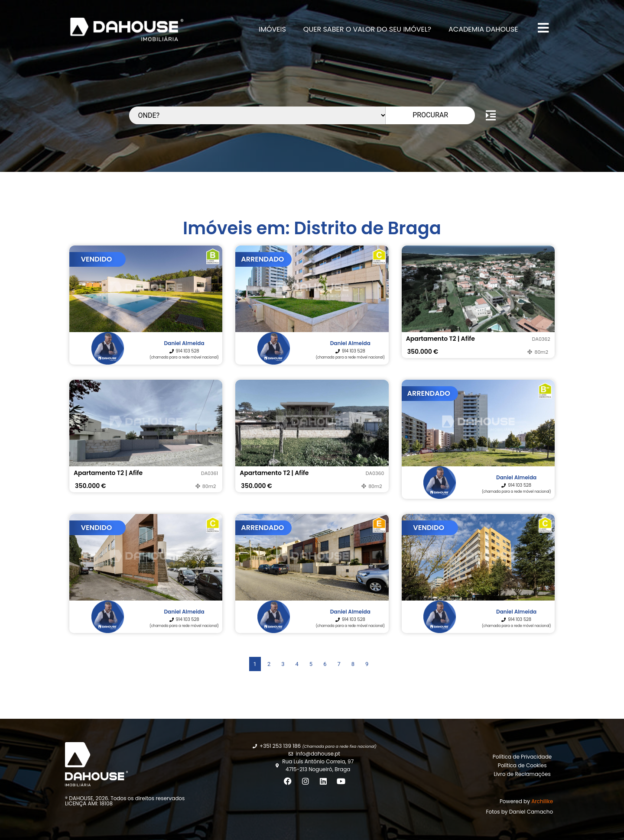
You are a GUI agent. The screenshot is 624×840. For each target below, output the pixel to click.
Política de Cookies (522, 765)
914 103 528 (188, 351)
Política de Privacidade (522, 757)
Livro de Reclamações (522, 774)
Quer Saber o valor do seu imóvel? (367, 29)
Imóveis (272, 29)
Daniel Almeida (184, 343)
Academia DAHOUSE (483, 29)
